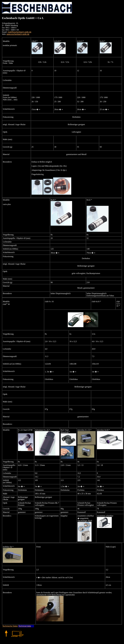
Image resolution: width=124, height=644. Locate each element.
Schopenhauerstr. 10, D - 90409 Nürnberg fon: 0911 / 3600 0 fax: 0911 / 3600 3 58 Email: (10, 28)
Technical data (25, 626)
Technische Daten (10, 626)
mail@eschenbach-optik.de (20, 32)
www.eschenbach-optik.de (18, 34)
